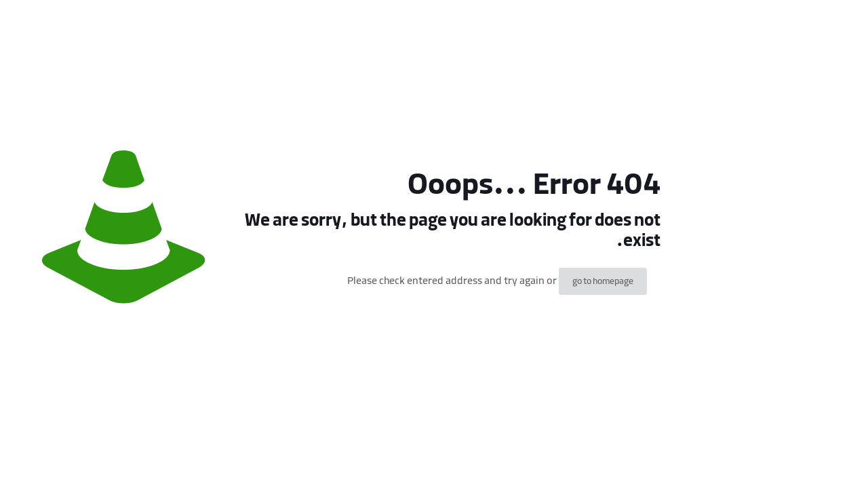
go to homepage (603, 281)
